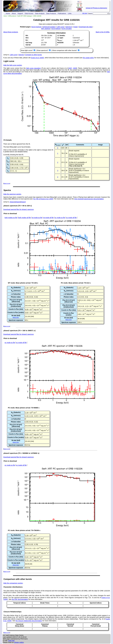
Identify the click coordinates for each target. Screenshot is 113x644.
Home (8, 13)
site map (85, 13)
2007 (70, 68)
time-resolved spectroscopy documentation (89, 199)
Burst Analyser (36, 27)
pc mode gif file (71, 218)
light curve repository (34, 68)
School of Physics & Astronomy (96, 8)
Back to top (7, 183)
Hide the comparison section (13, 583)
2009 (75, 68)
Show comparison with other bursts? (65, 50)
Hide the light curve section (13, 65)
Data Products (51, 13)
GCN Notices (56, 29)
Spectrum (69, 27)
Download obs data (86, 27)
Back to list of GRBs (103, 32)
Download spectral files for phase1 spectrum (18, 209)
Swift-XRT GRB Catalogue (25, 16)
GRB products (12, 16)
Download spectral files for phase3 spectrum (18, 457)
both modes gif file (25, 218)
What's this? (16, 317)
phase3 (23, 202)
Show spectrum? (43, 50)
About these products (11, 32)
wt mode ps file (37, 218)
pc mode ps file (60, 218)
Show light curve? (27, 50)
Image (76, 27)
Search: (90, 13)
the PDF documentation (20, 599)
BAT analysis (46, 29)
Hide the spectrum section (12, 194)
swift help (11, 641)
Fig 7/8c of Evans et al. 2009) (43, 199)
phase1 (12, 202)
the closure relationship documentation (29, 621)
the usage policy (88, 58)
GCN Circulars (67, 29)
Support (20, 13)
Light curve (60, 27)
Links (70, 13)
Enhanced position (49, 27)
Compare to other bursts (33, 55)
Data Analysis (40, 13)
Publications (62, 13)
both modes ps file (11, 218)
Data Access (29, 13)
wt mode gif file (48, 218)
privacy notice (19, 642)
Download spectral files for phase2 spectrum (18, 334)
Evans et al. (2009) (38, 58)
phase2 (18, 202)
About (14, 13)
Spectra (21, 55)
